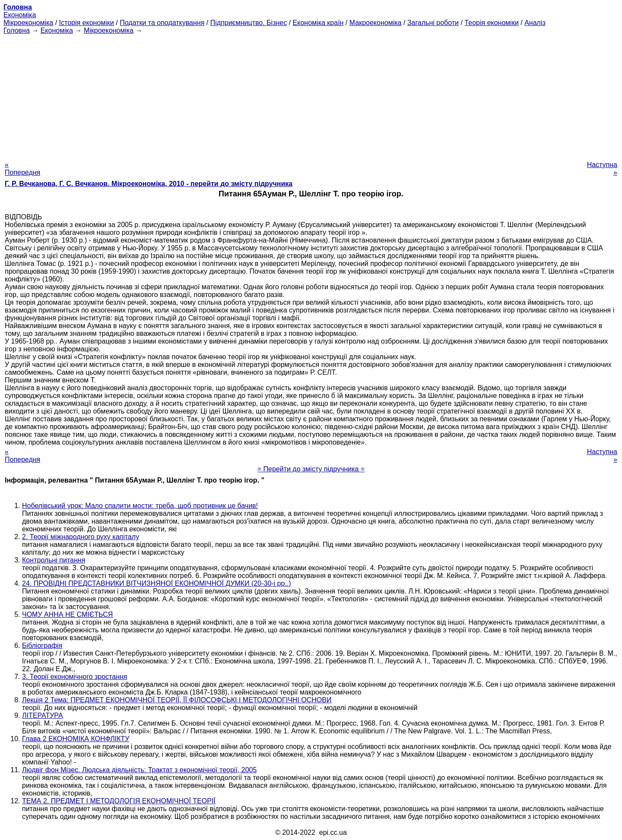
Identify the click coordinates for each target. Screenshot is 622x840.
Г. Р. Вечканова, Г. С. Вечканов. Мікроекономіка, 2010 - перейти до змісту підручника (149, 184)
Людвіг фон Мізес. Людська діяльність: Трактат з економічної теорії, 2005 (139, 770)
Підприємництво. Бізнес (249, 23)
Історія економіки (87, 23)
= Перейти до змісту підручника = (311, 469)
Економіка (20, 15)
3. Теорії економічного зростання (75, 677)
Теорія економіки (491, 23)
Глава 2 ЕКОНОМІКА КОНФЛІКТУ (76, 739)
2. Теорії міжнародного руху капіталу (81, 537)
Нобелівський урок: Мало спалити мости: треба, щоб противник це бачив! (140, 506)
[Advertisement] (311, 95)
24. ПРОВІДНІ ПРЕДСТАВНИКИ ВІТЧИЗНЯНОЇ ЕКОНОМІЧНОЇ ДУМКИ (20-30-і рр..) (157, 583)
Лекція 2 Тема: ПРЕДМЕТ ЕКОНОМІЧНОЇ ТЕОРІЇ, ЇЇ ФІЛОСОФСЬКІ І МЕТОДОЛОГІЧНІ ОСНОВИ (177, 700)
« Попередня (22, 169)
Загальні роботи (433, 23)
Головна (17, 30)
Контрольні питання (54, 560)
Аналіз (535, 23)
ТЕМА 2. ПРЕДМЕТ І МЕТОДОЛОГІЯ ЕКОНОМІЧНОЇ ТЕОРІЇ (119, 801)
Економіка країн (318, 23)
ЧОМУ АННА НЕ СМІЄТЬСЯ (67, 614)
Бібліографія (42, 646)
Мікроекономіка (28, 23)
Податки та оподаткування (162, 23)
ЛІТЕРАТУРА (43, 715)
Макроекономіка (376, 23)
